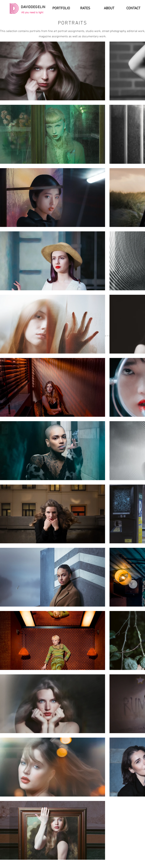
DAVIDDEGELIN (33, 7)
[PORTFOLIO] (61, 9)
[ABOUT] (109, 9)
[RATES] (85, 9)
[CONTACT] (133, 9)
